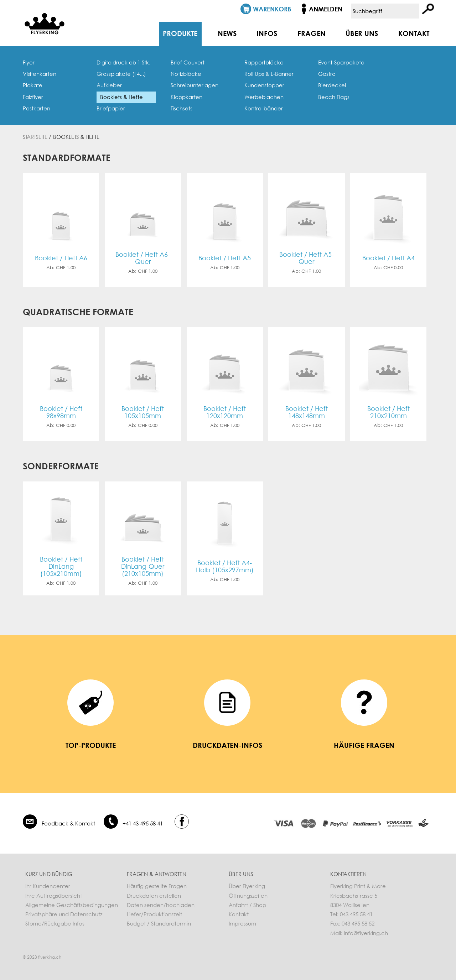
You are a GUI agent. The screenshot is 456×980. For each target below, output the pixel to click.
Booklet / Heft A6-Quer (143, 258)
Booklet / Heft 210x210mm (388, 412)
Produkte (180, 33)
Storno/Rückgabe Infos (55, 923)
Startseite (35, 137)
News (227, 33)
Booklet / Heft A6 (61, 258)
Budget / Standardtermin (159, 923)
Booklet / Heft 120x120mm (225, 412)
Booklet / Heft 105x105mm (143, 412)
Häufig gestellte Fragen (157, 886)
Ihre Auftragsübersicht (54, 896)
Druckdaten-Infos (227, 745)
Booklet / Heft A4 (388, 258)
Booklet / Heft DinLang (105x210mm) (61, 566)
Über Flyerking (247, 886)
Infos (267, 33)
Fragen (312, 33)
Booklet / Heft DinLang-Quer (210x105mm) (143, 566)
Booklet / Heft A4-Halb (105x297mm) (225, 566)
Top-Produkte (91, 745)
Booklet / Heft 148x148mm (307, 412)
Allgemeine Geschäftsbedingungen (72, 905)
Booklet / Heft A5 (225, 258)
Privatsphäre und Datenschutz (64, 914)
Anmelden (326, 9)
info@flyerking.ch (366, 933)
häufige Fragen (364, 745)
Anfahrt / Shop (247, 905)
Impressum (242, 923)
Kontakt (414, 33)
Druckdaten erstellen (154, 896)
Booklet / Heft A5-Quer (307, 258)
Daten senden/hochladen (161, 905)
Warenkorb (272, 9)
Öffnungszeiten (248, 896)
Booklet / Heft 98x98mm (61, 412)
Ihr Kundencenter (48, 886)
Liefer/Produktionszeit (154, 914)
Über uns (362, 33)
